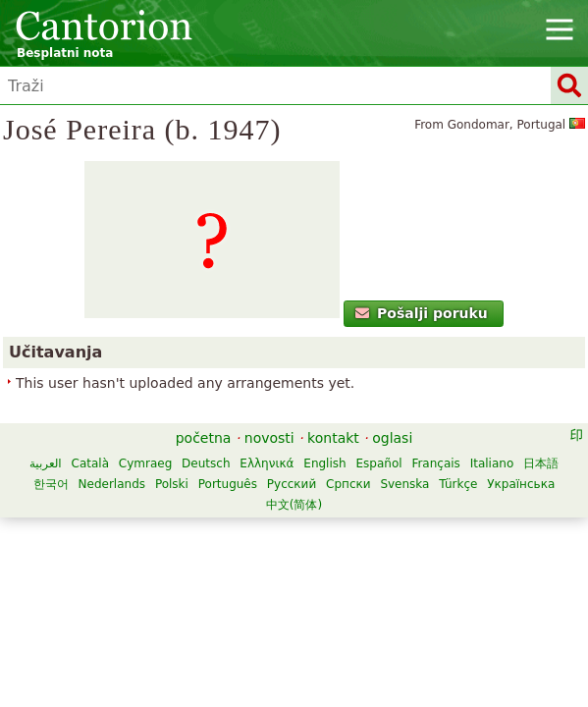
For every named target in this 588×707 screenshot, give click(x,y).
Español (378, 463)
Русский (292, 484)
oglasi (392, 438)
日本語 (541, 463)
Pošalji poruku (422, 313)
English (324, 463)
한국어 (51, 484)
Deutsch (206, 463)
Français (435, 463)
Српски (348, 484)
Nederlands (112, 484)
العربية (46, 463)
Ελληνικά (267, 463)
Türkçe (458, 484)
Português (228, 484)
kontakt (333, 438)
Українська (521, 484)
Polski (172, 484)
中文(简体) (294, 505)
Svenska (404, 484)
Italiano (492, 463)
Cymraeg (145, 463)
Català (90, 463)
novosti (269, 438)
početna (204, 438)
